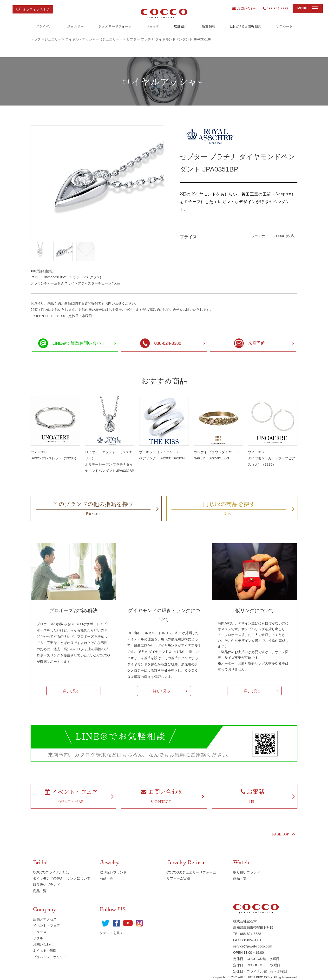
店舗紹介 (181, 26)
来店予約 (250, 343)
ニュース (40, 932)
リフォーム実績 (178, 878)
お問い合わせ (245, 8)
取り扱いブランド (46, 885)
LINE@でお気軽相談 (246, 26)
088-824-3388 (276, 8)
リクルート (284, 26)
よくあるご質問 (45, 951)
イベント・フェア (46, 926)
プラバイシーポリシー (50, 957)
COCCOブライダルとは (51, 872)
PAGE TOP (284, 834)
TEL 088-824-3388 (247, 934)
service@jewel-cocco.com (253, 946)
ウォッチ (153, 26)
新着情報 (209, 26)
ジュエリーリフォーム (115, 26)
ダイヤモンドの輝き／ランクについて (62, 878)
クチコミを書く (112, 933)
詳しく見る (71, 691)
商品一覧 (40, 891)
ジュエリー (75, 26)
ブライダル (44, 26)
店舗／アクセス (45, 919)
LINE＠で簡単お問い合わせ (72, 343)
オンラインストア (36, 9)
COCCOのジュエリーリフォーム (191, 872)
